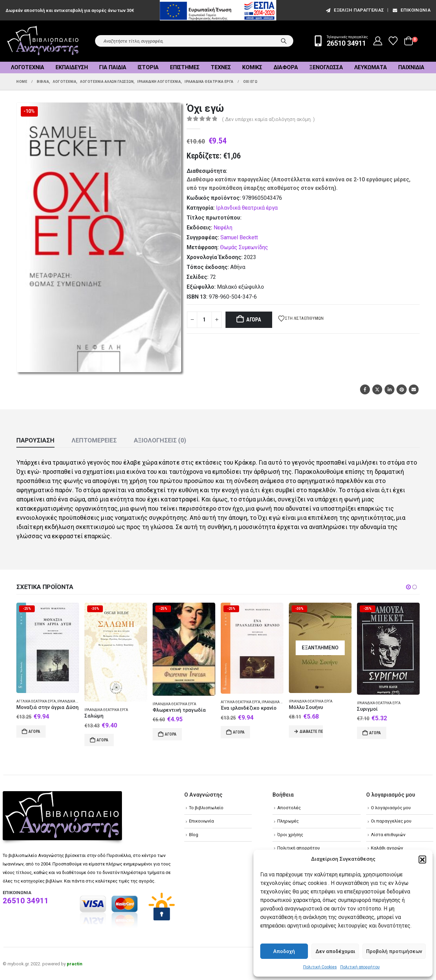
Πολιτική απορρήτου (360, 967)
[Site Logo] (43, 41)
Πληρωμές (288, 821)
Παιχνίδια (411, 67)
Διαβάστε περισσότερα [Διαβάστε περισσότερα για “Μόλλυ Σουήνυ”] (311, 732)
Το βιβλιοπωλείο (206, 808)
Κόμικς (252, 67)
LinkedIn (390, 389)
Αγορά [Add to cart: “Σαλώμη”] (103, 740)
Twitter (377, 389)
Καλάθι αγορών (387, 848)
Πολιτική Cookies (320, 967)
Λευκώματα (371, 67)
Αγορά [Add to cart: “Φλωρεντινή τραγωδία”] (171, 734)
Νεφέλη (223, 228)
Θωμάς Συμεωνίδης (244, 247)
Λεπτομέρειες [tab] (94, 440)
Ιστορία (148, 67)
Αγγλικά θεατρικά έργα (36, 701)
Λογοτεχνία (28, 67)
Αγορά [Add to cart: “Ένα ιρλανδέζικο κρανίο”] (239, 732)
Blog (194, 835)
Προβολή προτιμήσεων (394, 951)
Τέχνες (221, 67)
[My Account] (378, 41)
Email (414, 389)
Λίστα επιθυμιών (388, 835)
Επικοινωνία (411, 10)
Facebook (365, 389)
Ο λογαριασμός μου (391, 808)
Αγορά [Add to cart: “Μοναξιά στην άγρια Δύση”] (34, 732)
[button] (422, 859)
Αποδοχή (284, 951)
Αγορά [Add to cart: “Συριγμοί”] (375, 733)
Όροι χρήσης (290, 835)
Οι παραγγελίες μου (391, 821)
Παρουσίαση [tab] (35, 440)
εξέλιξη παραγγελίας (354, 10)
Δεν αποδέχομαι (335, 951)
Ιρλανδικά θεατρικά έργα (247, 208)
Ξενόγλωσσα (326, 67)
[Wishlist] (393, 41)
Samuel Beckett (239, 237)
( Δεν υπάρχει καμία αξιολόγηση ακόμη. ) (268, 119)
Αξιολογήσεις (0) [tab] (160, 440)
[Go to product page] (48, 648)
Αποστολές (289, 808)
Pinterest (401, 389)
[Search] (284, 41)
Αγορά (254, 320)
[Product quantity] (204, 320)
